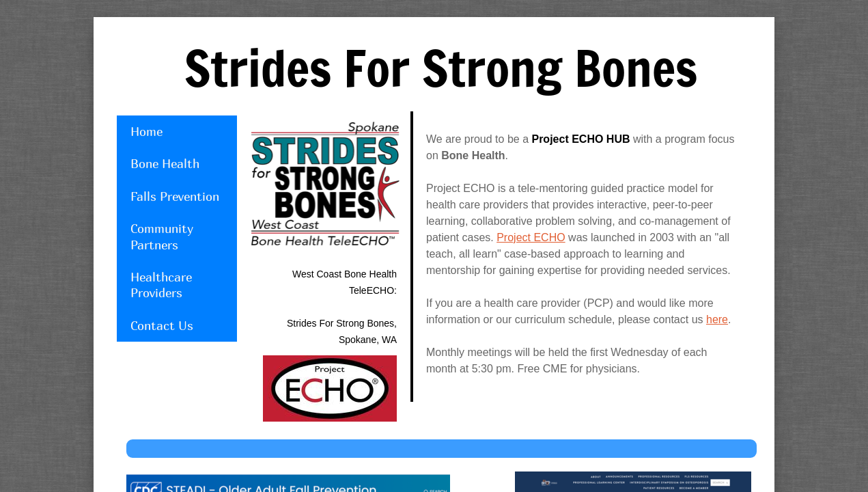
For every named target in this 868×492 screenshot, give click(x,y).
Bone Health (165, 164)
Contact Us (162, 326)
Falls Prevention (175, 196)
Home (146, 132)
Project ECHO (531, 237)
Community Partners (162, 236)
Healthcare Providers (161, 285)
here (717, 319)
